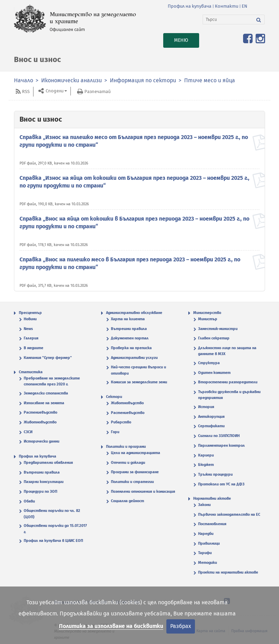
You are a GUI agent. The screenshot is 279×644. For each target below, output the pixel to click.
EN (244, 6)
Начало (24, 80)
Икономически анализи (71, 80)
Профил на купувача (190, 6)
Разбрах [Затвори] (181, 626)
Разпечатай (97, 91)
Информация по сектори (143, 80)
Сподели (54, 91)
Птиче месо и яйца (210, 80)
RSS (26, 91)
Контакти (227, 6)
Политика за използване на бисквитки (111, 626)
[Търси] (228, 20)
